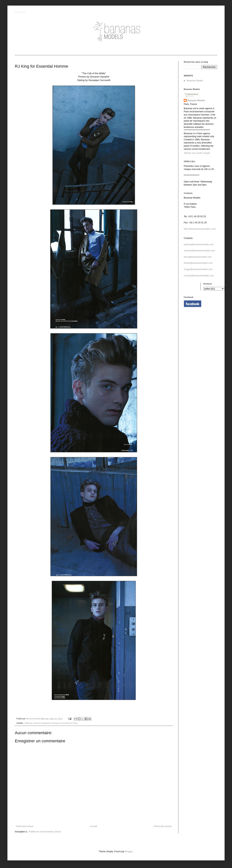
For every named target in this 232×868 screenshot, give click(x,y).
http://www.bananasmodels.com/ (200, 229)
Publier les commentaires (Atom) (45, 832)
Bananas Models (20, 12)
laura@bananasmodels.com (198, 257)
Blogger (129, 852)
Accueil (94, 826)
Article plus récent (25, 826)
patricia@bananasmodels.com (199, 244)
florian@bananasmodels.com (198, 263)
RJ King (74, 723)
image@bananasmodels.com (198, 269)
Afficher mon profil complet (197, 153)
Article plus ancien (163, 826)
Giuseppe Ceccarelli (60, 723)
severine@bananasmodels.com (199, 251)
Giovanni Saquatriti (42, 723)
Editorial (28, 723)
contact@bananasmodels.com (199, 276)
